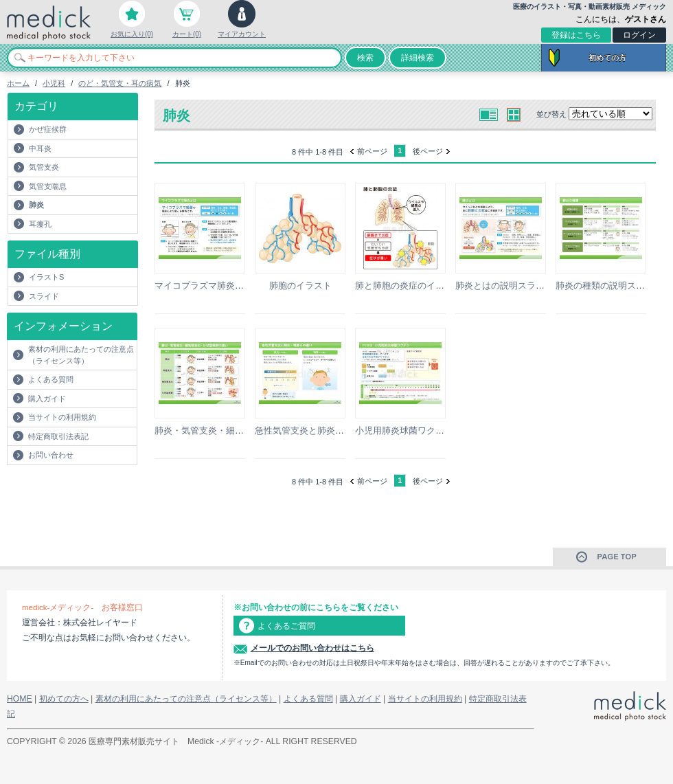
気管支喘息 (48, 186)
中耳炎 (40, 148)
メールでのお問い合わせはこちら (312, 648)
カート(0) (187, 34)
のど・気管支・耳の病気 (120, 83)
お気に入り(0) (132, 34)
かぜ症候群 (48, 129)
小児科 (54, 83)
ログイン (639, 35)
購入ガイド (47, 399)
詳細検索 (418, 58)
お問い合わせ (51, 455)
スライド (44, 296)
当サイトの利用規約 (62, 417)
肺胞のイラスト (300, 285)
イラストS (46, 277)
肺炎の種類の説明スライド (609, 285)
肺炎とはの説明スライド (504, 285)
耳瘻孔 (40, 224)
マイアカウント (242, 34)
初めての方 (607, 58)
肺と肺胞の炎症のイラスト (409, 285)
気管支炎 (44, 167)
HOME (20, 699)
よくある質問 (51, 379)
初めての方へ (64, 699)
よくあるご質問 (286, 626)
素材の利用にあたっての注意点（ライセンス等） (81, 355)
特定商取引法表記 (58, 436)
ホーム (18, 83)
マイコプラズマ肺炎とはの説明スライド (235, 285)
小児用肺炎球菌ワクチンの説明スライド (435, 430)
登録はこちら (576, 35)
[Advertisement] (87, 493)
